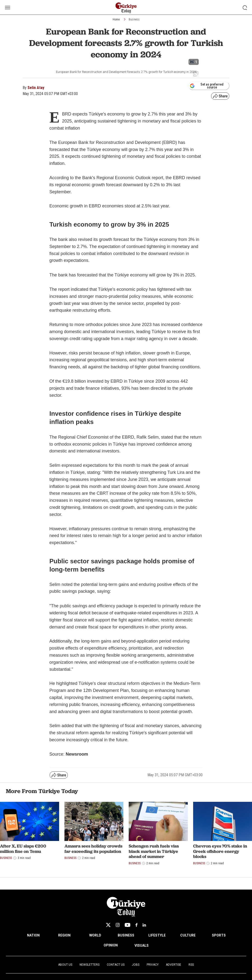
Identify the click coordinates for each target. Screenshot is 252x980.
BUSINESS (126, 935)
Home (116, 19)
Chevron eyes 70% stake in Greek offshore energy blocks (220, 851)
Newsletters (90, 965)
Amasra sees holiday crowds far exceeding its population (93, 849)
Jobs (136, 965)
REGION (64, 935)
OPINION (111, 945)
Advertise (174, 965)
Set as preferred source (207, 86)
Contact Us (116, 965)
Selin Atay (36, 88)
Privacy (153, 965)
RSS (191, 965)
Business (134, 19)
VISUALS (142, 945)
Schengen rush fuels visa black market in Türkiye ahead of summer (154, 851)
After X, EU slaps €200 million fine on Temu (23, 849)
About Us (65, 965)
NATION (33, 935)
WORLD (95, 935)
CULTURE (188, 935)
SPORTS (219, 935)
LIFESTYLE (157, 935)
